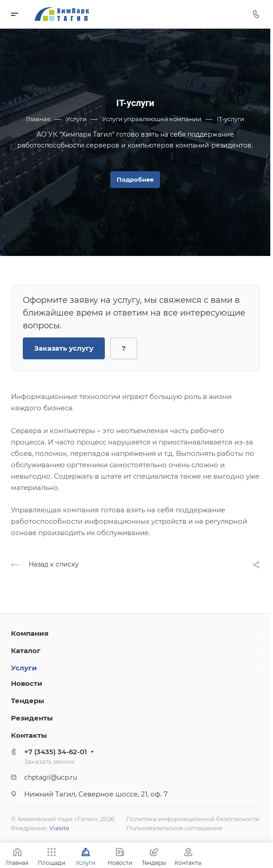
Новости (27, 683)
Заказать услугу (64, 348)
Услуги (24, 668)
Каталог (26, 651)
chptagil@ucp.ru (51, 777)
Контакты (29, 735)
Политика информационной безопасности (193, 819)
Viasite (59, 828)
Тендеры (28, 701)
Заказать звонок (49, 761)
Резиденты (32, 718)
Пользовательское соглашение (174, 828)
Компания (30, 633)
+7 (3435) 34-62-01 (56, 752)
